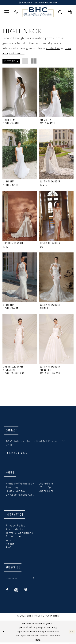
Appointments (15, 537)
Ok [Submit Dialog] (72, 633)
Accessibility (14, 530)
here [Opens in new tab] (38, 641)
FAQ (9, 548)
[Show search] (60, 13)
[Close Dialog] (4, 633)
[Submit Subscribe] (36, 580)
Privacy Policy (15, 527)
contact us (53, 49)
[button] (7, 13)
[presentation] (20, 93)
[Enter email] (22, 580)
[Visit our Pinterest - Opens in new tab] (26, 592)
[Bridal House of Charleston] (38, 13)
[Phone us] (16, 13)
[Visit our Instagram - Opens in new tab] (16, 592)
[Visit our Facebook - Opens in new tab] (7, 592)
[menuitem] (7, 13)
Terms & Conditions (19, 534)
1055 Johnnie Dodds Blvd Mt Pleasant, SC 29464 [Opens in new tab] (36, 444)
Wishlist (11, 541)
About (10, 545)
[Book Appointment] (38, 3)
